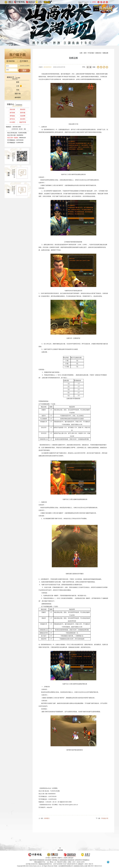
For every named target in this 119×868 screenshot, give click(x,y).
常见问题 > (92, 53)
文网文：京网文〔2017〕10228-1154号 (74, 862)
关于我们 (48, 858)
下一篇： (102, 818)
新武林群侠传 (48, 67)
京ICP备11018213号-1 (32, 864)
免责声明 (54, 858)
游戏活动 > (99, 53)
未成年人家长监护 (69, 858)
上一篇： (44, 818)
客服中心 (60, 858)
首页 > (86, 53)
